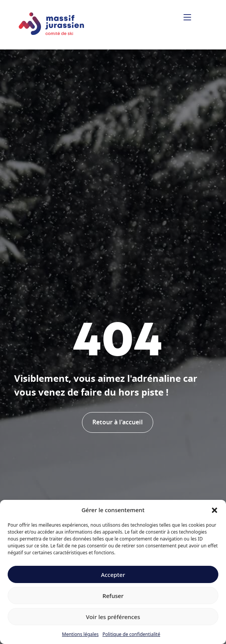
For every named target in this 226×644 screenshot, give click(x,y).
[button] (215, 510)
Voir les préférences (113, 617)
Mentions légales (80, 634)
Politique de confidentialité (131, 634)
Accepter (113, 575)
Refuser (113, 596)
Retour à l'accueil (118, 422)
